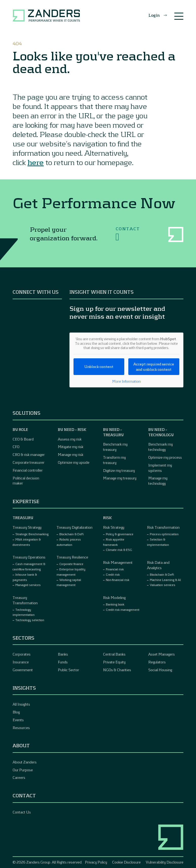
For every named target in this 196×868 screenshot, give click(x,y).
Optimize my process (165, 457)
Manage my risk (71, 454)
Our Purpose (23, 770)
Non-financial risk (118, 580)
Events (18, 720)
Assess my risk (70, 439)
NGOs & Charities (117, 670)
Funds (63, 662)
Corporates (22, 654)
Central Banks (114, 654)
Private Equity (114, 662)
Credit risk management (123, 609)
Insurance (21, 662)
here (36, 162)
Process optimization (164, 534)
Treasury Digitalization (75, 527)
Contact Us (22, 812)
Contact (128, 234)
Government (23, 670)
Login (154, 15)
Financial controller (28, 470)
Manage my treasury (120, 478)
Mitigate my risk (71, 447)
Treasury (23, 518)
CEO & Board (23, 439)
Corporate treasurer (29, 462)
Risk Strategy (114, 527)
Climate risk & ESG (119, 550)
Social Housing (160, 670)
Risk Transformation (163, 527)
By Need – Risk (72, 429)
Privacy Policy (96, 862)
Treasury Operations (29, 557)
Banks (63, 654)
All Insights (21, 704)
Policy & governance (120, 534)
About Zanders (25, 762)
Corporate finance (71, 564)
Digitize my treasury (119, 470)
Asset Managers (162, 654)
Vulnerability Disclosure (165, 862)
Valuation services (163, 585)
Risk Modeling (114, 597)
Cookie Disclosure (126, 862)
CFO (16, 447)
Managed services (28, 585)
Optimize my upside (74, 462)
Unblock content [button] (99, 367)
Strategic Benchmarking (32, 534)
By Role (20, 429)
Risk (107, 518)
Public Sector (68, 670)
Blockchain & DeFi (71, 534)
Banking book (115, 604)
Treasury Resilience (72, 557)
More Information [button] (126, 381)
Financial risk (115, 569)
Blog (16, 712)
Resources (21, 728)
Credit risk (113, 574)
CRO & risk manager (29, 454)
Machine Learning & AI (165, 580)
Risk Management (118, 562)
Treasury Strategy (27, 527)
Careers (19, 777)
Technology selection (30, 620)
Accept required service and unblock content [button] (154, 367)
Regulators (157, 662)
